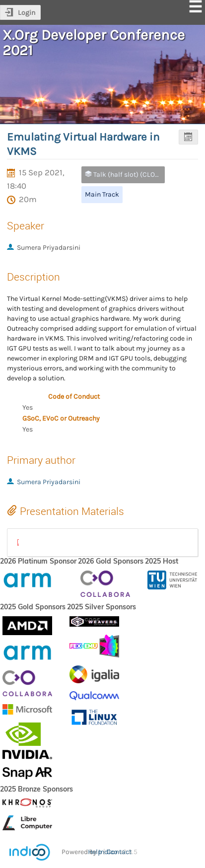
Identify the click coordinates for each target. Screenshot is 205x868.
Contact (119, 852)
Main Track (102, 194)
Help (95, 852)
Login (27, 13)
